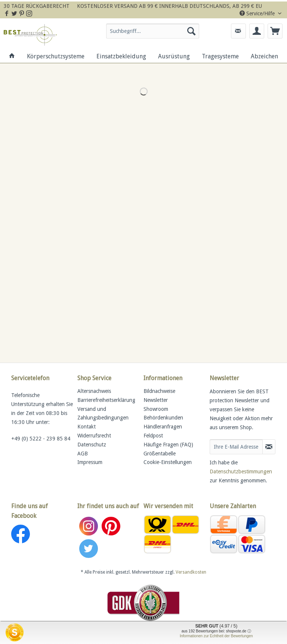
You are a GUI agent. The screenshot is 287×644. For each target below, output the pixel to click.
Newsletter (156, 400)
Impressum (90, 462)
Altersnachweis (94, 391)
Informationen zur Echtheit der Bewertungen (216, 636)
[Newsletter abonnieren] (269, 447)
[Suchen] (191, 31)
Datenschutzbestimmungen (241, 471)
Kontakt (87, 427)
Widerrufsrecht (94, 436)
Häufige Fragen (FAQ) (168, 445)
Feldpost (153, 436)
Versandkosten (191, 572)
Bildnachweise (159, 391)
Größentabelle (160, 454)
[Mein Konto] (257, 31)
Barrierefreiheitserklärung (106, 400)
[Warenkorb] (275, 31)
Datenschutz (92, 445)
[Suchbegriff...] (153, 31)
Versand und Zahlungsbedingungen (103, 413)
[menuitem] (153, 34)
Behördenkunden (163, 418)
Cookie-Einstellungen (168, 462)
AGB (83, 454)
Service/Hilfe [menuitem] (258, 13)
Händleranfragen (163, 427)
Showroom (156, 409)
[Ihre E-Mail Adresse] (236, 447)
